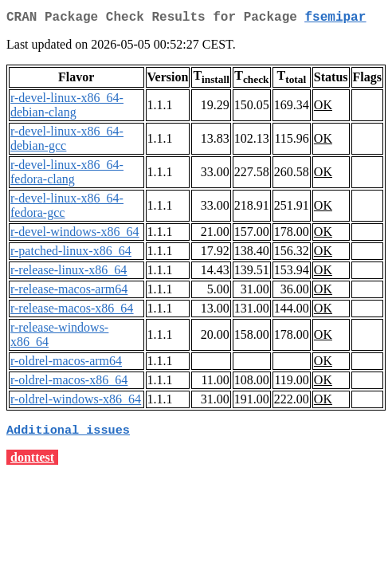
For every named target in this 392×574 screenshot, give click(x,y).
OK (323, 108)
